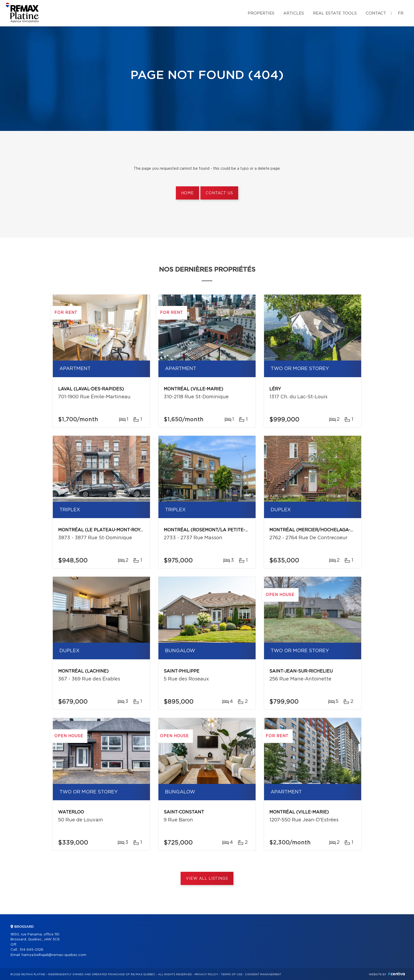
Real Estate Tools (335, 13)
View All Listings (207, 879)
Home (187, 193)
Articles (294, 13)
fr (401, 13)
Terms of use (232, 974)
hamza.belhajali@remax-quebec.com (54, 955)
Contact (376, 13)
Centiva (397, 974)
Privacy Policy (206, 974)
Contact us (219, 193)
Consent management (263, 974)
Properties (261, 13)
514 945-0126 (31, 950)
